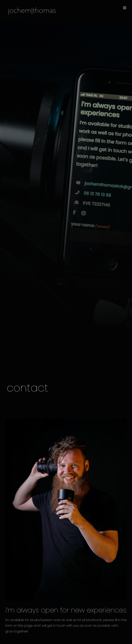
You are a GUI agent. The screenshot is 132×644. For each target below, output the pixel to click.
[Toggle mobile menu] (125, 8)
